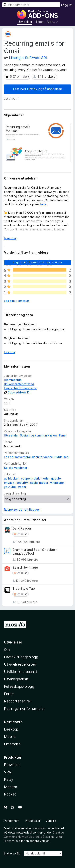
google (56, 478)
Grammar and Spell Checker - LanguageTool (35, 552)
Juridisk (51, 821)
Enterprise (12, 744)
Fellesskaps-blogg (19, 686)
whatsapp (57, 483)
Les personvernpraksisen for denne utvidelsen (36, 457)
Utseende (11, 435)
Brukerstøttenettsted (19, 384)
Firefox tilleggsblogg (21, 657)
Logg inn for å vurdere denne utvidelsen (37, 262)
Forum (9, 694)
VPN (8, 772)
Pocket (10, 794)
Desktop (11, 729)
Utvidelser (25, 22)
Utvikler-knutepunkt (21, 672)
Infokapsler (33, 821)
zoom (22, 487)
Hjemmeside (13, 380)
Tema (39, 22)
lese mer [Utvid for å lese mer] (10, 238)
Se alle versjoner (16, 468)
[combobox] (31, 5)
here (43, 204)
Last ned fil (11, 99)
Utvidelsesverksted (20, 664)
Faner (63, 435)
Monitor (11, 787)
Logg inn (67, 5)
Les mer (10, 352)
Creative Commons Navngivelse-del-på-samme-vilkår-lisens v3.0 (34, 837)
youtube (10, 487)
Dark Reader (22, 528)
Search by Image (25, 567)
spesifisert (39, 828)
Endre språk (12, 853)
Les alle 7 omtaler (16, 301)
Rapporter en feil (18, 701)
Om (7, 650)
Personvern (12, 821)
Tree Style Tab (24, 589)
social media (39, 483)
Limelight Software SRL (28, 58)
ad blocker (11, 478)
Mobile (10, 737)
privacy (9, 483)
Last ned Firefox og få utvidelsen (37, 89)
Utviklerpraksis (16, 679)
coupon (26, 478)
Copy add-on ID (17, 392)
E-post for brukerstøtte (20, 388)
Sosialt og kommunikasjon (38, 435)
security (22, 483)
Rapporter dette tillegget (22, 510)
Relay (9, 779)
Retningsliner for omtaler (24, 709)
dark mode (41, 478)
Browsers (12, 765)
